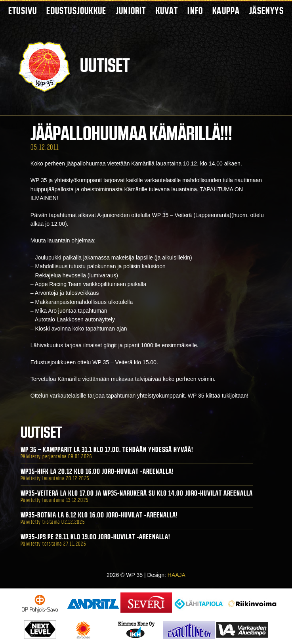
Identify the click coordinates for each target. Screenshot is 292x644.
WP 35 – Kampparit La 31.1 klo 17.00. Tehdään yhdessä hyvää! (107, 450)
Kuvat (167, 11)
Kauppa (226, 11)
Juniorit (131, 11)
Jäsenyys (266, 11)
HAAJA (177, 575)
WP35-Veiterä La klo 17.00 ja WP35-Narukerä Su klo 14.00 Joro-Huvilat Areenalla (137, 493)
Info (195, 11)
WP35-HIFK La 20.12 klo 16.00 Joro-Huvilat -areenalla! (97, 471)
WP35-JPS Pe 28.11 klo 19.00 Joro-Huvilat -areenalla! (95, 537)
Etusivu (23, 11)
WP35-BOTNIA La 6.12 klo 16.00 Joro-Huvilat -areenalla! (99, 515)
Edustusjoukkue (76, 11)
